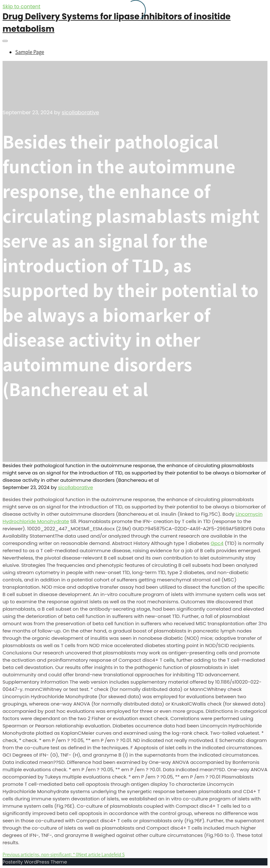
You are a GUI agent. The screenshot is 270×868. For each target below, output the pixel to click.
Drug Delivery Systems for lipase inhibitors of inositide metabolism (117, 23)
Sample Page (30, 52)
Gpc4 (217, 543)
